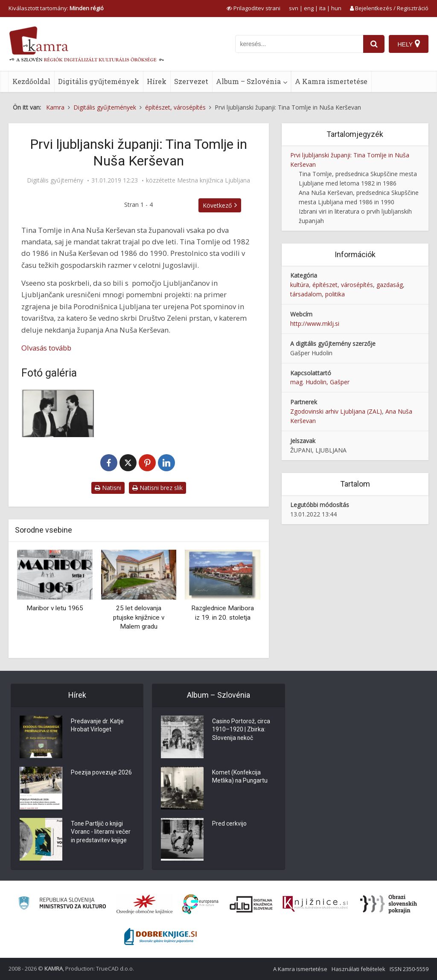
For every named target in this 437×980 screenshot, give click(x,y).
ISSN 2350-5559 (409, 969)
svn (294, 8)
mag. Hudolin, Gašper (320, 382)
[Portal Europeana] (200, 904)
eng (309, 8)
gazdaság (390, 285)
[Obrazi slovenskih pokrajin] (389, 904)
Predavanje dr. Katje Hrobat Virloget (98, 726)
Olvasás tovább (46, 348)
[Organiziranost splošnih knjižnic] (145, 904)
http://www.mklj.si (315, 323)
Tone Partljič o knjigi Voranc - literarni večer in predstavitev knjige (101, 833)
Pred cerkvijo (229, 824)
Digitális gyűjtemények (99, 81)
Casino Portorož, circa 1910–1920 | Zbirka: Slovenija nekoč (241, 731)
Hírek (157, 81)
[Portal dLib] (251, 904)
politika (335, 294)
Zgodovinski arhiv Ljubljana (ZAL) (336, 411)
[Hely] (409, 44)
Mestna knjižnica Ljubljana (214, 180)
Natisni (108, 488)
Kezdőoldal (31, 81)
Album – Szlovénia (248, 81)
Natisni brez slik (157, 488)
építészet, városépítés (343, 285)
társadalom (306, 294)
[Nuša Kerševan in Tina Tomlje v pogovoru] (58, 413)
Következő (217, 205)
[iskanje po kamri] (299, 44)
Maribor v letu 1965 (55, 608)
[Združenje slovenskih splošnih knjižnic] (315, 904)
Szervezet (191, 81)
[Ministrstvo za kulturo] (62, 904)
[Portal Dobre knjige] (160, 937)
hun (336, 8)
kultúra (300, 285)
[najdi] (374, 44)
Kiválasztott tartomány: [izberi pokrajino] (56, 8)
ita (322, 8)
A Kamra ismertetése (331, 81)
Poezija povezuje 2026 (101, 773)
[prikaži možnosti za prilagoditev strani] (253, 8)
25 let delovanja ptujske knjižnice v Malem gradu (139, 617)
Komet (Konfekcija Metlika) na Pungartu (240, 777)
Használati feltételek (358, 969)
